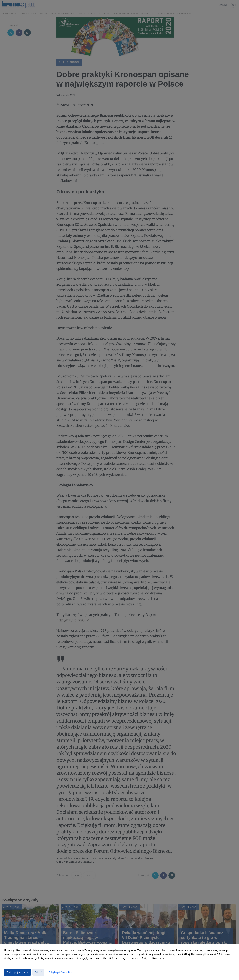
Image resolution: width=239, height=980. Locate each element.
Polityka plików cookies (60, 972)
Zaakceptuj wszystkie (17, 972)
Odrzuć (38, 972)
